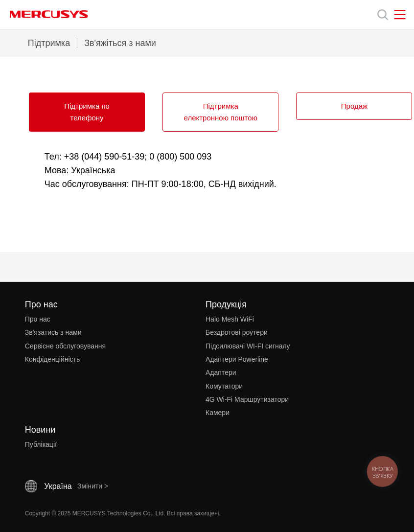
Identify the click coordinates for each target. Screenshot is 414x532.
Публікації (41, 444)
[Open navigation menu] (400, 15)
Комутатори (224, 386)
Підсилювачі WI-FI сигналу (248, 346)
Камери (218, 413)
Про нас (38, 319)
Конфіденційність (53, 359)
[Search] (383, 15)
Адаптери (221, 372)
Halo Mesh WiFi (230, 319)
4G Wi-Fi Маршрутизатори (247, 399)
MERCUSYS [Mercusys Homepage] (49, 14)
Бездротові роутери (237, 332)
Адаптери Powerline (237, 359)
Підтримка (49, 43)
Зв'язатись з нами (53, 332)
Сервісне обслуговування (65, 346)
